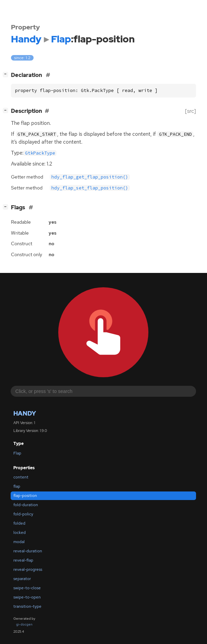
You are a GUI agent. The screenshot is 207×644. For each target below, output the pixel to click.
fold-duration (26, 505)
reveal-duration (28, 551)
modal (19, 542)
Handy (25, 413)
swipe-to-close (27, 588)
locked (20, 533)
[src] (191, 111)
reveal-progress (28, 569)
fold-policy (23, 514)
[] (7, 74)
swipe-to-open (27, 597)
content (21, 477)
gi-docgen (24, 624)
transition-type (27, 606)
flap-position (25, 496)
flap (17, 486)
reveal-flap (23, 560)
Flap (17, 453)
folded (19, 523)
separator (22, 579)
